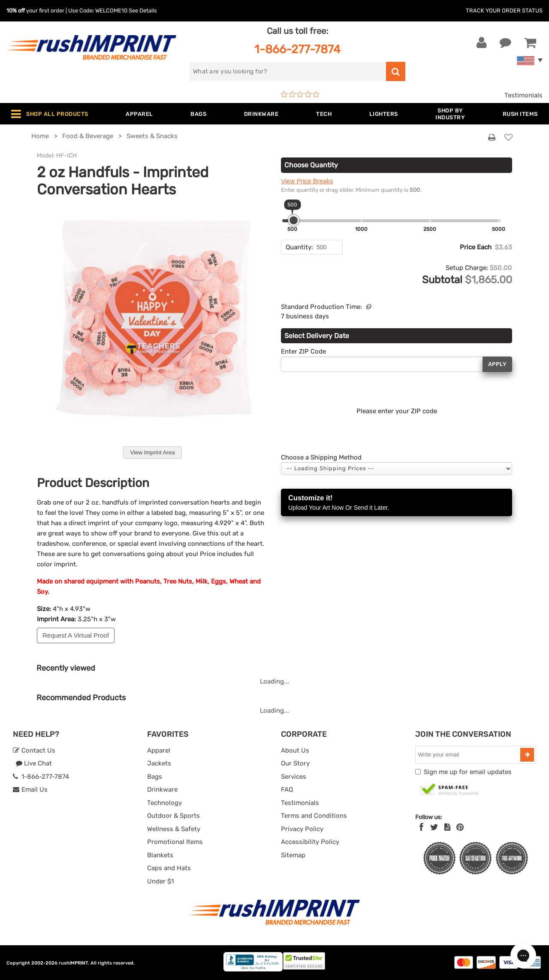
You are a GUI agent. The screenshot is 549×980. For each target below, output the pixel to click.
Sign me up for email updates (468, 772)
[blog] (447, 827)
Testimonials (523, 95)
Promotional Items (175, 842)
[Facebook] (421, 827)
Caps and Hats (169, 868)
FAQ (287, 789)
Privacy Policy (302, 829)
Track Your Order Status (504, 11)
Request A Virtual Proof (76, 635)
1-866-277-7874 (297, 49)
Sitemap (293, 855)
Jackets (159, 763)
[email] (469, 755)
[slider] (294, 220)
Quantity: (299, 247)
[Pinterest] (460, 827)
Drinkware (162, 789)
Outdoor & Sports (173, 816)
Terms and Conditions (314, 816)
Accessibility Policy (310, 842)
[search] (288, 71)
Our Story (295, 763)
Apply (497, 364)
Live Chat (34, 763)
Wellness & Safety (174, 829)
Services (294, 777)
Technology (164, 803)
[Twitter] (434, 827)
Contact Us (34, 750)
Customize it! (397, 503)
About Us (295, 750)
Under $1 (160, 881)
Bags (155, 777)
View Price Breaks (307, 181)
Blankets (160, 855)
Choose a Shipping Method (321, 457)
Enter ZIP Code (303, 351)
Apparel (159, 750)
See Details (143, 11)
